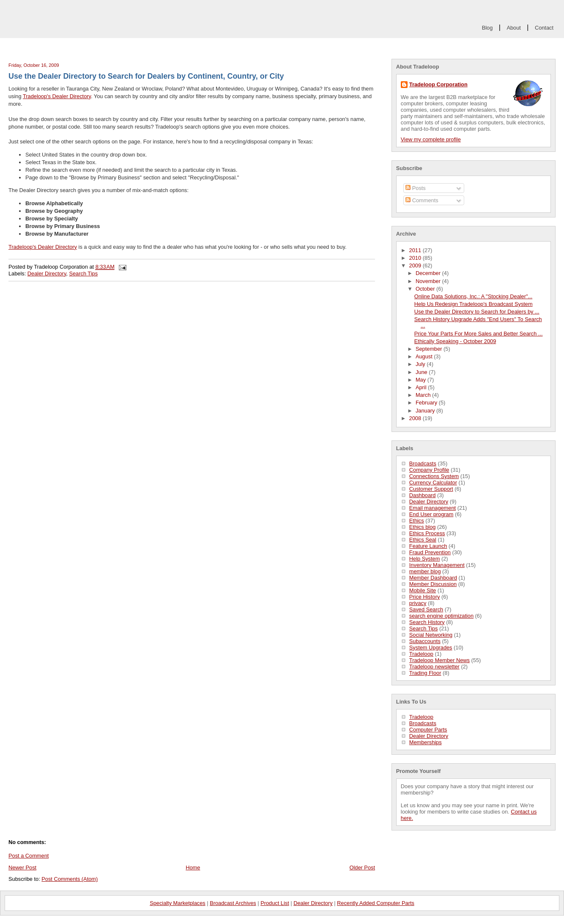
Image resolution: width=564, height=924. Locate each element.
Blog (487, 28)
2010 (416, 258)
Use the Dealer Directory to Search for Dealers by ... (477, 312)
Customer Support (431, 489)
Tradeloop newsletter (434, 667)
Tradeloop (421, 654)
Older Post (362, 868)
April (422, 387)
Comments (422, 200)
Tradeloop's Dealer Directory (57, 96)
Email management (433, 508)
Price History (425, 597)
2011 (416, 250)
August (425, 356)
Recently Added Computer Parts (376, 903)
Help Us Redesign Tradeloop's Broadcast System (474, 304)
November (429, 281)
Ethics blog (423, 527)
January (426, 411)
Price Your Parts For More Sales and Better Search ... (479, 334)
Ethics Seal (423, 540)
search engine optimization (441, 616)
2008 (416, 418)
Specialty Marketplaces (178, 903)
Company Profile (429, 470)
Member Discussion (433, 584)
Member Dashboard (433, 578)
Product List (275, 903)
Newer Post (22, 868)
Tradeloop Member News (439, 660)
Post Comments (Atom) (70, 879)
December (429, 273)
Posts (416, 188)
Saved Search (426, 609)
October (426, 289)
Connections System (434, 476)
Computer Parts (428, 730)
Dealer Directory (429, 502)
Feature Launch (428, 546)
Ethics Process (427, 533)
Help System (425, 559)
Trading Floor (425, 673)
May (422, 380)
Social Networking (431, 635)
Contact (544, 28)
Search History (427, 622)
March (424, 395)
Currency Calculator (433, 483)
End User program (431, 514)
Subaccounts (425, 641)
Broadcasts (423, 463)
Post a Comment (29, 856)
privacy (418, 603)
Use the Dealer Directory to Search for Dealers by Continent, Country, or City (146, 76)
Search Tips (424, 628)
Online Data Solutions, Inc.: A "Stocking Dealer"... (473, 296)
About (513, 28)
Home (193, 868)
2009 (416, 265)
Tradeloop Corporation (438, 84)
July (421, 364)
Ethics (417, 521)
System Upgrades (431, 648)
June (422, 372)
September (430, 349)
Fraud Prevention (430, 552)
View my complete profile (431, 139)
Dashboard (423, 495)
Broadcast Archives (233, 903)
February (427, 403)
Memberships (426, 742)
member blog (425, 571)
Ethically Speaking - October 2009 (455, 341)
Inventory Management (437, 565)
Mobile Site (423, 590)
